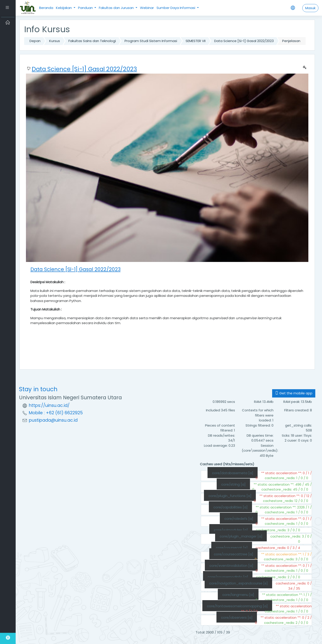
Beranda (46, 8)
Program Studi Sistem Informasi (151, 41)
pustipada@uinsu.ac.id (53, 420)
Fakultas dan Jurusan (117, 8)
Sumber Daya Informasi (176, 8)
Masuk (310, 8)
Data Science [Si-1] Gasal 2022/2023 (244, 41)
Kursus (55, 41)
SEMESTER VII (196, 41)
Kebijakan (64, 8)
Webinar (147, 8)
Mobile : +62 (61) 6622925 (56, 413)
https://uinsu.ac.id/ (49, 405)
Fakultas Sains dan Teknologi (92, 41)
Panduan (86, 8)
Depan (35, 41)
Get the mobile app (294, 393)
